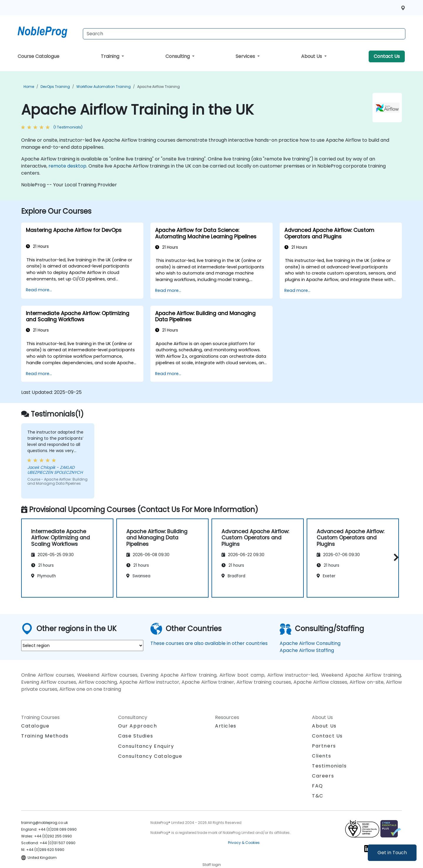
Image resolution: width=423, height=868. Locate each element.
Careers (323, 776)
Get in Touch (392, 853)
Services (246, 56)
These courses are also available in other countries (209, 643)
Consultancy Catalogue (150, 756)
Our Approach (137, 726)
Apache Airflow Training (158, 87)
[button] (395, 557)
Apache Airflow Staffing (307, 650)
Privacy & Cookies (244, 843)
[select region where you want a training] (82, 645)
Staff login (212, 865)
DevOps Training (55, 87)
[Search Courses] (244, 34)
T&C (318, 796)
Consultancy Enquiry (146, 746)
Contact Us (387, 56)
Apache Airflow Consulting (310, 643)
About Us (312, 56)
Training (111, 56)
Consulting (178, 56)
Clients (322, 756)
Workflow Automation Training (104, 87)
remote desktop (67, 166)
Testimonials (329, 766)
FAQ (318, 786)
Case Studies (136, 736)
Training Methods (45, 736)
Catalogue (35, 726)
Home (29, 87)
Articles (226, 726)
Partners (324, 746)
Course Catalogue (38, 56)
